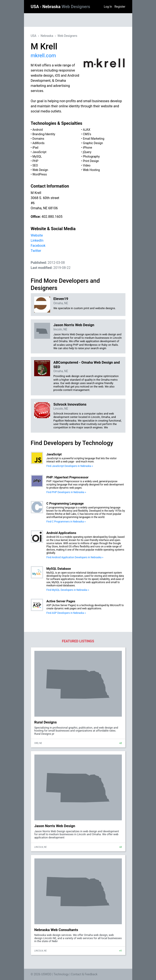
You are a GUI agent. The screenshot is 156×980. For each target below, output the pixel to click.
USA (35, 7)
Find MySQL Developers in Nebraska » (68, 590)
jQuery (87, 152)
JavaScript (39, 152)
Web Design (40, 170)
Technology (61, 974)
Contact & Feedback (84, 974)
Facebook (38, 246)
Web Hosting (91, 170)
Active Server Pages (61, 601)
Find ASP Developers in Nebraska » (66, 613)
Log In (108, 7)
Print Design (91, 161)
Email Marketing (94, 139)
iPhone (88, 148)
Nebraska (66, 7)
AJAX (87, 130)
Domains (38, 139)
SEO (35, 165)
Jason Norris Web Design (74, 325)
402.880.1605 (52, 217)
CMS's (87, 134)
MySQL (37, 156)
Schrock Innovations (70, 404)
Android (38, 130)
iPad (35, 148)
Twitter (36, 251)
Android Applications (61, 533)
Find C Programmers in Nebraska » (66, 522)
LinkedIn (37, 240)
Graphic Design (93, 143)
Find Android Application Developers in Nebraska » (75, 557)
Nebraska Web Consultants (56, 930)
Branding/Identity (44, 134)
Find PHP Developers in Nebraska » (66, 492)
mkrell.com (43, 56)
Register (120, 7)
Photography (91, 156)
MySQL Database (59, 569)
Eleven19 (61, 299)
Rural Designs (46, 722)
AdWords (39, 143)
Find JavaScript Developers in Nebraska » (70, 466)
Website (37, 235)
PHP (35, 161)
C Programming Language (65, 504)
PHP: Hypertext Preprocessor (68, 477)
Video (87, 165)
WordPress (40, 174)
